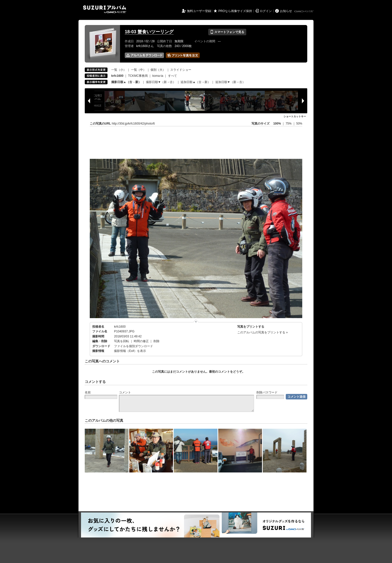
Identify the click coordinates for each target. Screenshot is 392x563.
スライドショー (181, 70)
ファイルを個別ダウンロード (133, 346)
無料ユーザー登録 (199, 11)
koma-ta (158, 76)
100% (277, 124)
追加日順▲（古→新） (195, 82)
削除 (156, 341)
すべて (172, 76)
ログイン (266, 11)
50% (299, 124)
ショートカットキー (295, 116)
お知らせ (286, 11)
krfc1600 (120, 327)
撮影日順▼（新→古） (161, 82)
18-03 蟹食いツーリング (149, 32)
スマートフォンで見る (227, 32)
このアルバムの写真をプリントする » (262, 332)
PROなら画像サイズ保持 (235, 11)
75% (289, 124)
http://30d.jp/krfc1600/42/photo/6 (133, 124)
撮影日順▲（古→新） (126, 82)
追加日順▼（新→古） (230, 82)
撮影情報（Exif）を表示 (130, 351)
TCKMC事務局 (138, 76)
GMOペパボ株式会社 (304, 12)
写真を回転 (121, 341)
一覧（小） (119, 70)
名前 (88, 392)
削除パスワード (267, 392)
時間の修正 (141, 341)
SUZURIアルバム (105, 9)
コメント (125, 392)
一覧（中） (138, 70)
